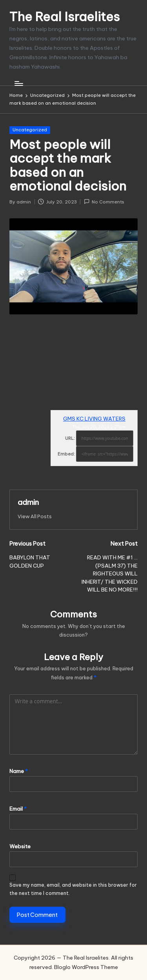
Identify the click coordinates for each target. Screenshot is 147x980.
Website (20, 846)
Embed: (66, 454)
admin (28, 502)
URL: (70, 438)
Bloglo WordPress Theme (86, 967)
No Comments (104, 202)
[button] (35, 516)
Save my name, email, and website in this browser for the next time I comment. (73, 889)
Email (18, 809)
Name (19, 771)
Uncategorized (30, 130)
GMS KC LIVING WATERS (94, 419)
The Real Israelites (65, 17)
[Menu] (18, 83)
